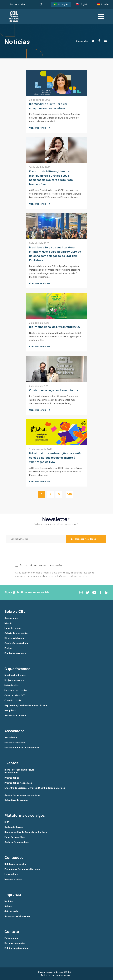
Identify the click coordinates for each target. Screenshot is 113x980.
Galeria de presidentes (16, 633)
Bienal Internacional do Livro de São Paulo (20, 771)
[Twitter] (91, 41)
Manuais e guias (13, 879)
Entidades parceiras (15, 653)
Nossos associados (15, 742)
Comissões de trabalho (17, 643)
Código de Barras (14, 827)
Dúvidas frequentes (15, 943)
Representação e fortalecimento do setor (26, 705)
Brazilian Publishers (15, 675)
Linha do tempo (13, 628)
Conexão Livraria (13, 700)
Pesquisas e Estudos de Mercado (22, 869)
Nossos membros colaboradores (22, 748)
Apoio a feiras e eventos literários (22, 795)
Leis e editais (11, 874)
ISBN (7, 822)
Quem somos (11, 618)
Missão (8, 623)
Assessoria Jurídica (15, 715)
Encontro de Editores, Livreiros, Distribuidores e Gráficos (35, 788)
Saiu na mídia (11, 911)
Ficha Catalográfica (15, 837)
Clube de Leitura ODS (15, 695)
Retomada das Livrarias (16, 690)
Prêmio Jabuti (12, 778)
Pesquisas (10, 710)
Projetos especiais (14, 680)
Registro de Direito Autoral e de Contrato (26, 832)
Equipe (8, 648)
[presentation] (25, 551)
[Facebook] (98, 41)
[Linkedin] (104, 41)
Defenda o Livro (12, 685)
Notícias (9, 901)
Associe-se (11, 737)
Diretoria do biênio (14, 638)
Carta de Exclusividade (17, 842)
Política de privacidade (16, 948)
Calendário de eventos (16, 800)
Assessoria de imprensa (17, 916)
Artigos (8, 906)
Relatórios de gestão (15, 864)
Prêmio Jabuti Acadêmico (18, 783)
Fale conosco (11, 938)
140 (69, 494)
